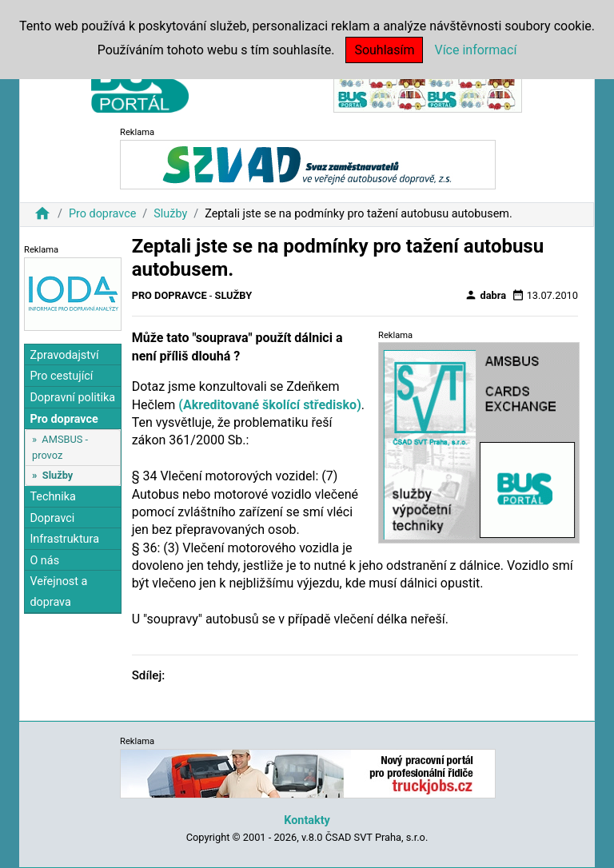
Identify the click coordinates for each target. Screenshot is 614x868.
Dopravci (52, 518)
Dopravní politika (72, 398)
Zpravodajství (64, 355)
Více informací (475, 50)
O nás (44, 561)
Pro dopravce (102, 214)
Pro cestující (61, 376)
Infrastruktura (64, 539)
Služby (170, 214)
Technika (53, 497)
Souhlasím (384, 50)
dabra (485, 295)
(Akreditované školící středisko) (269, 405)
